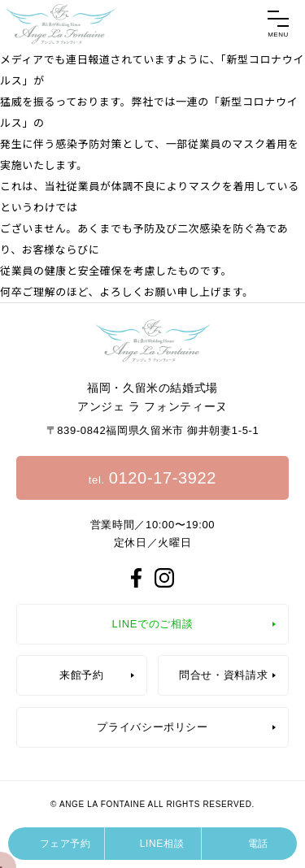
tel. (152, 478)
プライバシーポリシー (152, 727)
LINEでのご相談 (153, 624)
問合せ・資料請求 (223, 675)
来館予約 (82, 675)
